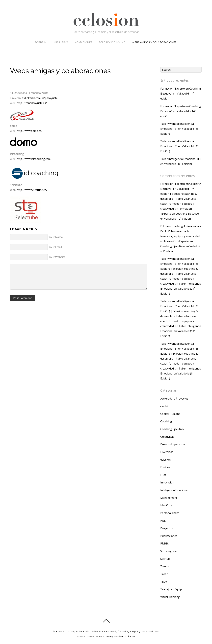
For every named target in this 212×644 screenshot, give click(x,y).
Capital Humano (170, 414)
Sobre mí (41, 42)
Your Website (57, 257)
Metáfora (166, 505)
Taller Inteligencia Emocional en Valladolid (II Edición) (181, 373)
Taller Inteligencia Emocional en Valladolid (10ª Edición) (181, 331)
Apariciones (84, 42)
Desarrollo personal (173, 444)
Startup (165, 559)
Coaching (166, 421)
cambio (165, 406)
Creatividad (167, 437)
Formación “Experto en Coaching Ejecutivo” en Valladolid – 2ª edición (180, 214)
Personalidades (170, 513)
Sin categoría (168, 551)
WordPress (96, 636)
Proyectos (167, 528)
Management (169, 498)
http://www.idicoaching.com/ (34, 159)
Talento (165, 566)
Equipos (165, 467)
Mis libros (61, 42)
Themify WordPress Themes (120, 636)
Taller (164, 574)
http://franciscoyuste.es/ (32, 103)
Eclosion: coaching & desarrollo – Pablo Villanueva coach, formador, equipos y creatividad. (181, 231)
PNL (163, 521)
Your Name (56, 237)
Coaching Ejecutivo (172, 429)
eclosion (165, 460)
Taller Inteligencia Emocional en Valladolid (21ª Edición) (181, 289)
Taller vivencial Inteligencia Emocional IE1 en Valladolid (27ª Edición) (180, 146)
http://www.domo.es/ (29, 131)
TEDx (164, 582)
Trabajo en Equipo (172, 589)
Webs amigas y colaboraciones (154, 42)
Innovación (167, 482)
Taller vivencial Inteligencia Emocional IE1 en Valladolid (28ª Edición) (180, 129)
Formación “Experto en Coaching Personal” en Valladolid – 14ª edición (181, 111)
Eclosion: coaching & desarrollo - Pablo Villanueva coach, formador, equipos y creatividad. (104, 631)
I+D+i (164, 475)
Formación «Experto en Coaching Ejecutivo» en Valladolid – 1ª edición (181, 246)
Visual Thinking (170, 597)
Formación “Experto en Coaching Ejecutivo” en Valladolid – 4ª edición (181, 94)
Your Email (55, 247)
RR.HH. (164, 543)
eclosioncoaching (112, 42)
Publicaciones (169, 536)
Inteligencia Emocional (174, 490)
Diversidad (167, 452)
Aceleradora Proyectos (174, 399)
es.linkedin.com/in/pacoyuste (40, 98)
